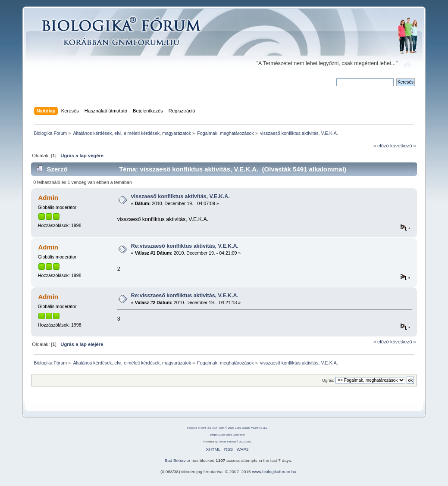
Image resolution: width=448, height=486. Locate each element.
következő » (403, 146)
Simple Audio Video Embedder (227, 435)
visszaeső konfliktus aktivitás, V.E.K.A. (180, 196)
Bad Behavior (178, 460)
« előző (381, 146)
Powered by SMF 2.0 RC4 (202, 428)
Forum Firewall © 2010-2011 (235, 442)
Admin (48, 198)
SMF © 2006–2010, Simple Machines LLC (243, 428)
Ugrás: (328, 380)
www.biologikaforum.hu (274, 472)
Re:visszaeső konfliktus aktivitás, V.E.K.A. (185, 246)
